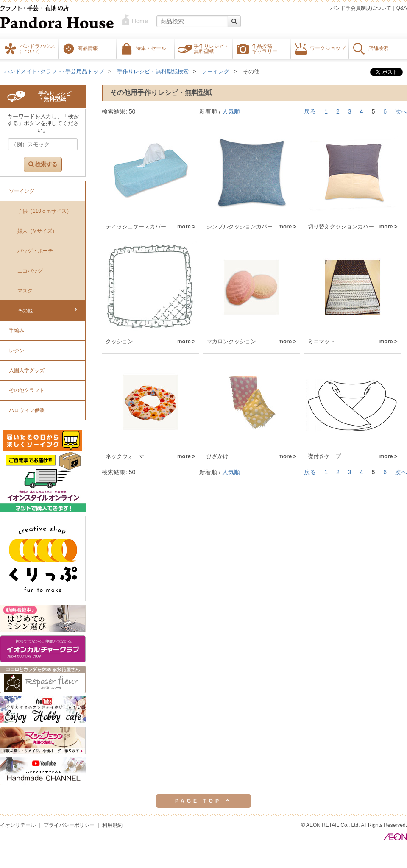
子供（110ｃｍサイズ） (45, 211)
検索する (43, 164)
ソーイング (216, 71)
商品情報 (88, 48)
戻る (310, 111)
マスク (25, 291)
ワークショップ (328, 48)
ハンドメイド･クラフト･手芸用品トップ (54, 71)
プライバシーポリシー (69, 825)
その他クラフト (27, 390)
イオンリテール (18, 825)
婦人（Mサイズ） (37, 231)
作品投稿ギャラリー (265, 48)
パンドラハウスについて (37, 48)
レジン (17, 351)
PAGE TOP (203, 801)
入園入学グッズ (27, 370)
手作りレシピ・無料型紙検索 (153, 71)
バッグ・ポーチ (35, 251)
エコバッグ (30, 271)
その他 (251, 71)
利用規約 (112, 825)
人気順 (231, 111)
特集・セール (151, 48)
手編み (17, 331)
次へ (401, 111)
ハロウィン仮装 (27, 410)
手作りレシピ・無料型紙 (212, 48)
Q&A (402, 8)
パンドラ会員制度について (361, 8)
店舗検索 (378, 48)
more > (186, 227)
